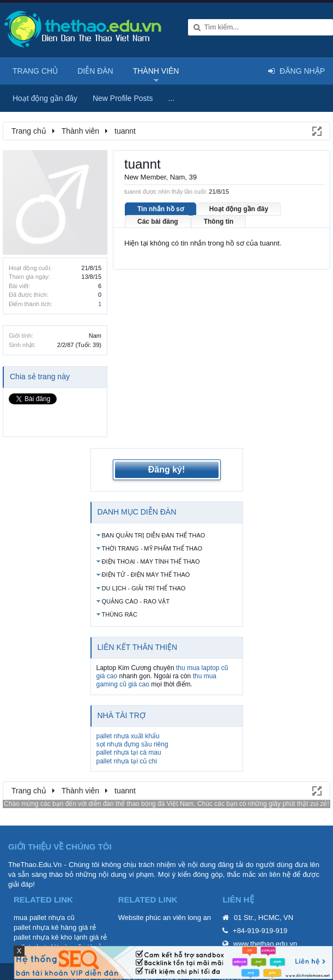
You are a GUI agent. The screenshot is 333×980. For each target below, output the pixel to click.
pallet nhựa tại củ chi (127, 742)
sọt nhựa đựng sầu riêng (132, 725)
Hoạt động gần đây (239, 209)
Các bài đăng (158, 222)
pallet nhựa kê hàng (45, 909)
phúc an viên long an (178, 899)
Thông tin (219, 222)
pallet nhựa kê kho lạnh (50, 919)
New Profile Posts (123, 98)
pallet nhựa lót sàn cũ (48, 928)
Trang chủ (35, 71)
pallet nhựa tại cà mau (129, 734)
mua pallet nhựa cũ (44, 899)
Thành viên (156, 71)
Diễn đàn (95, 71)
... (171, 98)
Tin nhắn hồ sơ (161, 209)
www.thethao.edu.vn (265, 925)
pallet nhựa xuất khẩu (128, 717)
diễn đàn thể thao (114, 785)
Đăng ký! (167, 451)
